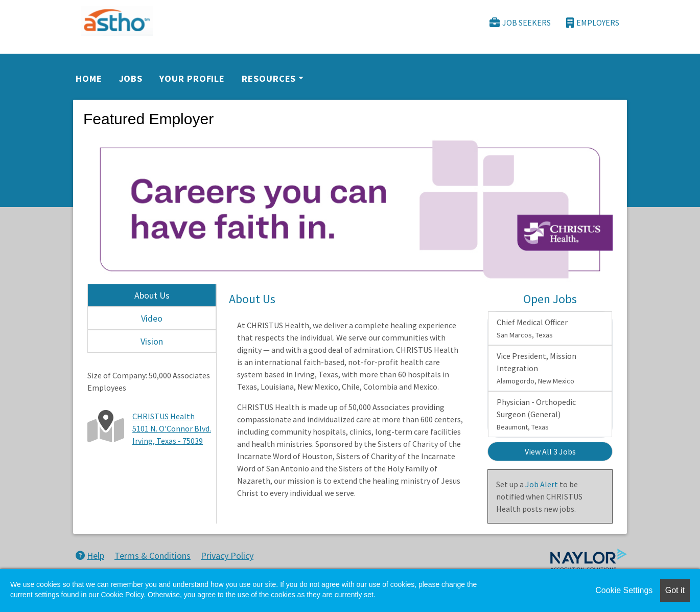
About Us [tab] (152, 295)
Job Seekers (520, 23)
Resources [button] (269, 78)
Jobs (131, 78)
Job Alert (542, 484)
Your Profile (192, 78)
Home (89, 78)
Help (90, 556)
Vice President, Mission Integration (536, 368)
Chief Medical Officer (532, 328)
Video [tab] (152, 318)
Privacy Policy (227, 556)
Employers (593, 23)
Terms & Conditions (153, 556)
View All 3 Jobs (550, 451)
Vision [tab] (152, 341)
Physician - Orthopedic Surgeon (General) (536, 414)
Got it (675, 590)
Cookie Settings (624, 590)
